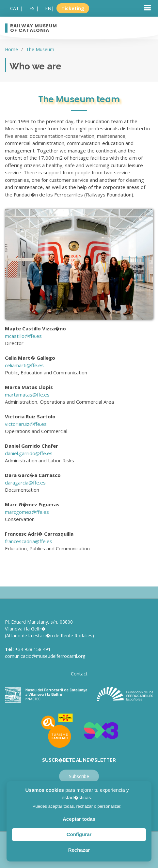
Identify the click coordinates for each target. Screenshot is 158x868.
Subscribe (79, 776)
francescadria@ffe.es (29, 541)
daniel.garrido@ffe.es (29, 453)
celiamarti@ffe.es (24, 365)
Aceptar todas (79, 819)
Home (11, 49)
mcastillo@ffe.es (23, 336)
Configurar (79, 834)
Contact (79, 674)
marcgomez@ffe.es (27, 512)
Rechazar (79, 850)
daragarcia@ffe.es (25, 483)
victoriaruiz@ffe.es (26, 424)
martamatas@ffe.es (27, 395)
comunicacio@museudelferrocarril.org (45, 656)
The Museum (40, 49)
